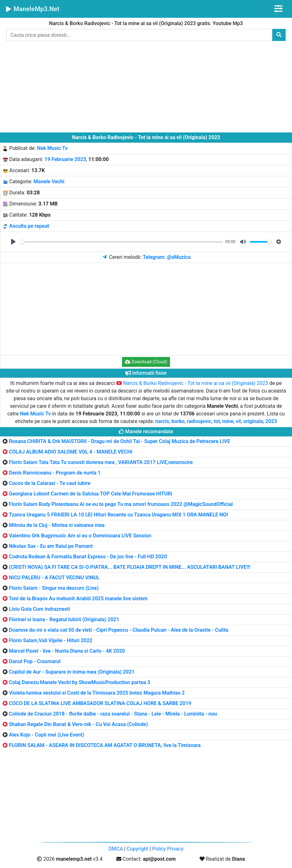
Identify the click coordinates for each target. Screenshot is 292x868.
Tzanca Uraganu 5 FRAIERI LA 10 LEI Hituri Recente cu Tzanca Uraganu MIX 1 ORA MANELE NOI (119, 515)
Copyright (138, 849)
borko (178, 421)
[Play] (13, 242)
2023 (271, 421)
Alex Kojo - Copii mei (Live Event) (47, 735)
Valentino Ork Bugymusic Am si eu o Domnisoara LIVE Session (80, 536)
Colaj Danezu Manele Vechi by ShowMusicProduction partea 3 (80, 682)
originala (253, 421)
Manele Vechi (49, 182)
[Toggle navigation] (278, 9)
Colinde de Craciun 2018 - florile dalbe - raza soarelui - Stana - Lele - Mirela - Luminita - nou (113, 714)
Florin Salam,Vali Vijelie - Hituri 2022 (51, 640)
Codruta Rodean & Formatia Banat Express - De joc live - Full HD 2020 (88, 557)
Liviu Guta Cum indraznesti (40, 609)
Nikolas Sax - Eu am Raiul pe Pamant (51, 546)
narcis (162, 421)
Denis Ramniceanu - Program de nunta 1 (55, 473)
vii (238, 421)
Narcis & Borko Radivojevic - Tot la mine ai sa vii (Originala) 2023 (192, 383)
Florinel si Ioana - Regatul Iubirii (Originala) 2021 (64, 619)
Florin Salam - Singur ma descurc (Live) (54, 588)
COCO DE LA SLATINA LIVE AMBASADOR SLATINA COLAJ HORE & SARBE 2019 (100, 703)
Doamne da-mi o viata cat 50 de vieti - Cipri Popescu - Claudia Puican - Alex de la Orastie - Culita (119, 630)
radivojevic (199, 421)
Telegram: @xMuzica (166, 257)
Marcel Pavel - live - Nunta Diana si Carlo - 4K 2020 (67, 651)
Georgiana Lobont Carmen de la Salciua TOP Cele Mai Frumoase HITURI (91, 494)
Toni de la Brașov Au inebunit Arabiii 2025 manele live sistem (78, 599)
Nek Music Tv (52, 148)
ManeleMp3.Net (32, 9)
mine (228, 421)
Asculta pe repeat (29, 226)
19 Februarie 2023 (65, 159)
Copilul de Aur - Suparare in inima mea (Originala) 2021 (72, 672)
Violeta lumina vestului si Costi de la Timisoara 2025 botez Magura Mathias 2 (97, 693)
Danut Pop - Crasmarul (35, 661)
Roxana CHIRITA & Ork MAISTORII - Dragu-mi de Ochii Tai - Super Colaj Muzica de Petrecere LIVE (119, 441)
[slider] (121, 242)
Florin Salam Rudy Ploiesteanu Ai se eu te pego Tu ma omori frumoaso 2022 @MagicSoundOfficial (121, 504)
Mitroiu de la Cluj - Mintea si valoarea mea (57, 525)
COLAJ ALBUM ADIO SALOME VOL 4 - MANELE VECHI (71, 452)
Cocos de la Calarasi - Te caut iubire (50, 483)
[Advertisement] (146, 88)
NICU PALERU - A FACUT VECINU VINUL (54, 578)
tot (217, 421)
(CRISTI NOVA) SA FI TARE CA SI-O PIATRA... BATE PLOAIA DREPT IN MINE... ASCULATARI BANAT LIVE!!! (130, 567)
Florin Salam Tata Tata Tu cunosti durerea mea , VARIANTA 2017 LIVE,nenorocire (101, 462)
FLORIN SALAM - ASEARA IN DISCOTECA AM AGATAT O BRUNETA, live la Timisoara (105, 745)
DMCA (116, 849)
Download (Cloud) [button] (146, 362)
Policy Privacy (168, 849)
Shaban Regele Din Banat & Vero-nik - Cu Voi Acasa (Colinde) (78, 724)
